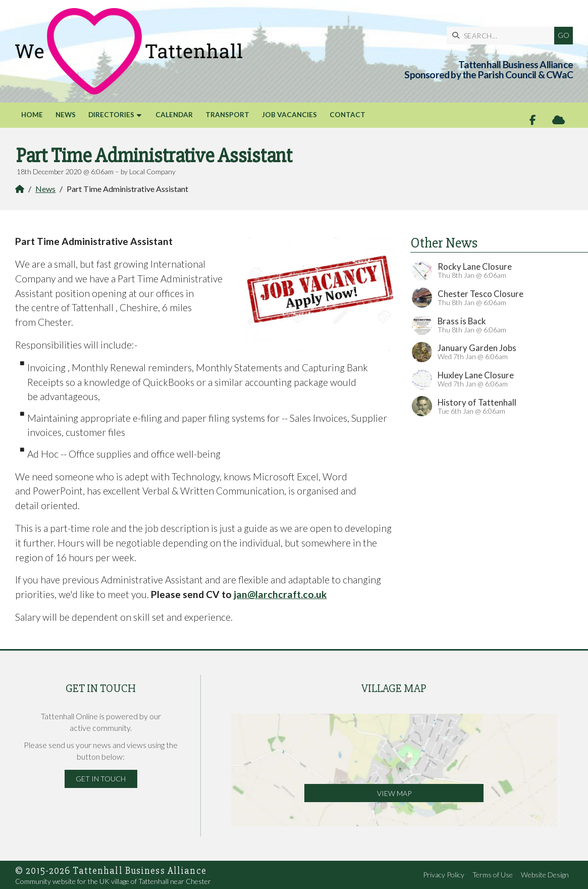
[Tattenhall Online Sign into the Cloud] (558, 120)
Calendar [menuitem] (174, 115)
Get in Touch (101, 779)
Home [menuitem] (32, 115)
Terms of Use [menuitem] (493, 875)
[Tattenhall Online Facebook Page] (533, 120)
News (45, 189)
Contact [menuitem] (348, 115)
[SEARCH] (503, 36)
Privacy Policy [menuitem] (444, 875)
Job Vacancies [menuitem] (289, 115)
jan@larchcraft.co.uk (280, 594)
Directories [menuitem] (111, 115)
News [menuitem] (66, 115)
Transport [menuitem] (227, 115)
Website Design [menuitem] (545, 875)
